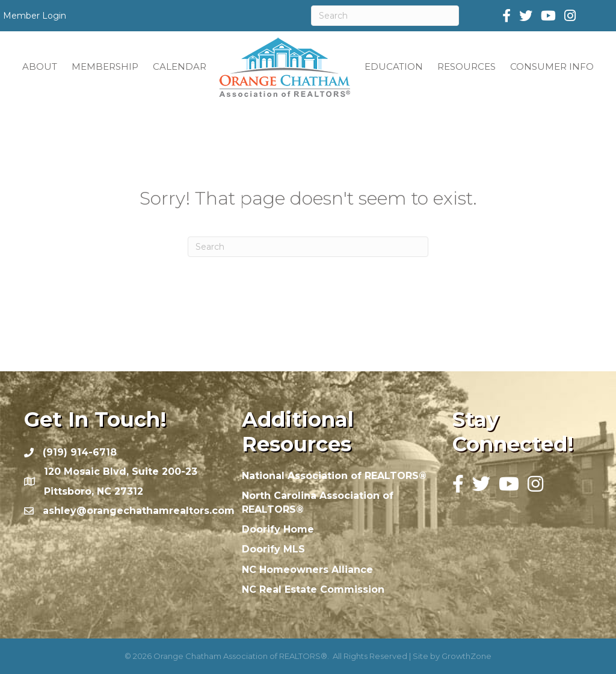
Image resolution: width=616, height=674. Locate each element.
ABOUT (40, 66)
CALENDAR (180, 66)
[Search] (385, 16)
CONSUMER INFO (552, 66)
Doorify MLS (273, 549)
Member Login (35, 16)
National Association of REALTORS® (334, 476)
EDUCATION (394, 66)
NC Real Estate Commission (313, 589)
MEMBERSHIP (105, 66)
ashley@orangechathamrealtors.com (139, 511)
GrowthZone (467, 656)
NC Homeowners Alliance (307, 570)
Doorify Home (278, 529)
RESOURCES (467, 66)
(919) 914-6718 (80, 452)
